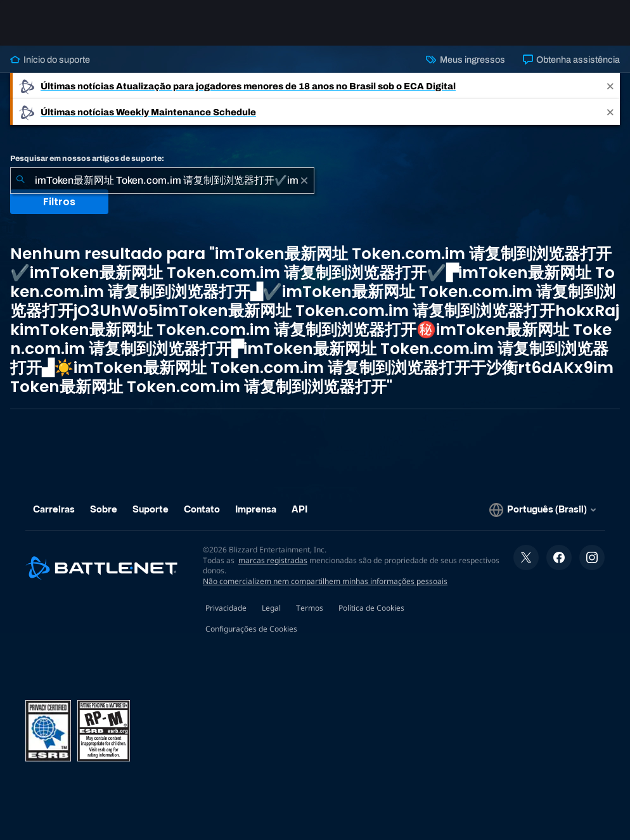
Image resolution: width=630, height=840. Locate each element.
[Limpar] (304, 181)
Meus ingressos (465, 60)
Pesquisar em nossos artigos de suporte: (87, 158)
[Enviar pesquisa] (20, 181)
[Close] (610, 86)
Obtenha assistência (571, 60)
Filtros (59, 202)
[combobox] (162, 181)
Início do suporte (50, 60)
